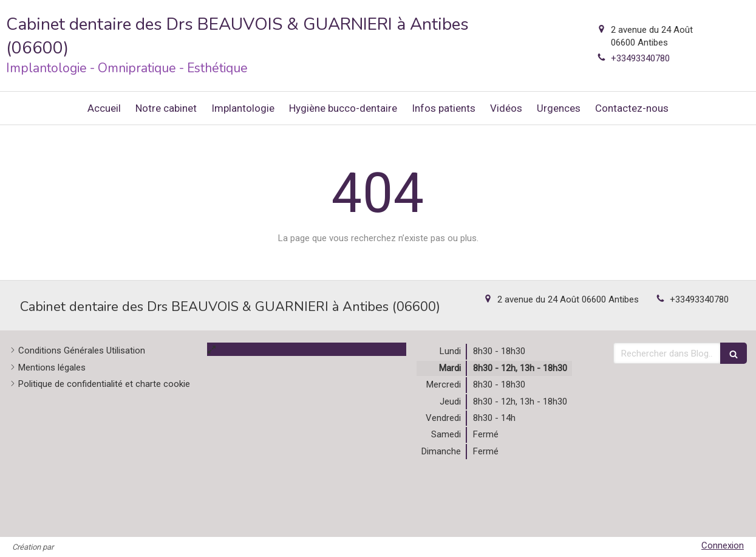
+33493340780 (640, 58)
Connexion (723, 545)
